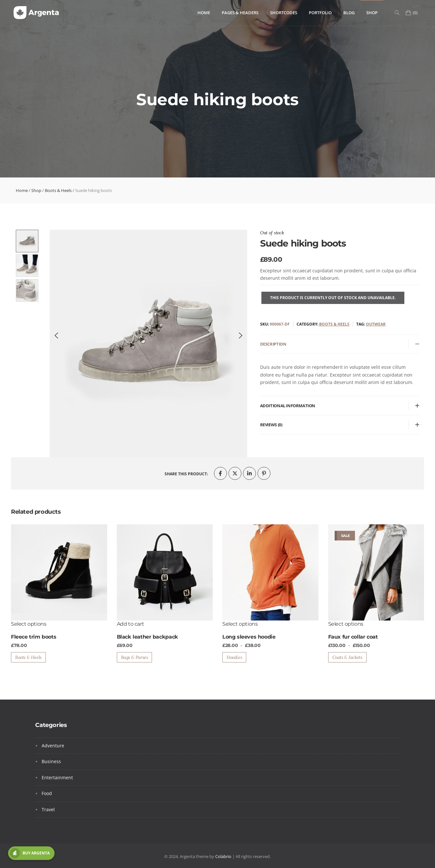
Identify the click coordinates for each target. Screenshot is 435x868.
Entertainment (57, 777)
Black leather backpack (147, 637)
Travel (48, 809)
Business (51, 761)
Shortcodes (284, 13)
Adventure (53, 746)
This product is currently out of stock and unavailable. (333, 298)
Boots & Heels (58, 190)
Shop (372, 13)
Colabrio (223, 856)
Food (47, 793)
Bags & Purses (135, 657)
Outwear (376, 324)
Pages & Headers (240, 13)
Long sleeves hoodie (249, 637)
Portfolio (320, 13)
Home (204, 13)
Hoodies (234, 657)
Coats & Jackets (347, 657)
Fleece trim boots (34, 637)
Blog (349, 13)
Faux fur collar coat (353, 637)
